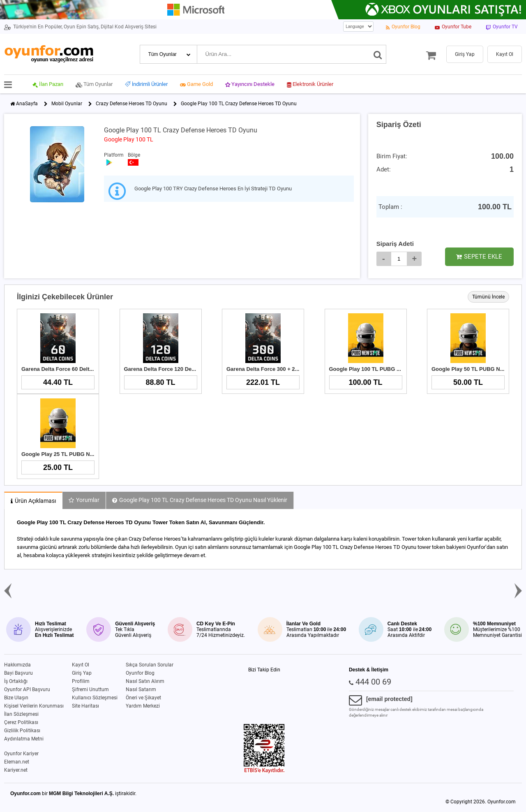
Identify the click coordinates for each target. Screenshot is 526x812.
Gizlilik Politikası (22, 731)
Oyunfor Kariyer (21, 754)
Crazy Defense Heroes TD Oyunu (131, 104)
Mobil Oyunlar (67, 104)
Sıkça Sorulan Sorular (150, 665)
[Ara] (378, 54)
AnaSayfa (27, 104)
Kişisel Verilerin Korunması (34, 706)
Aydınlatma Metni (24, 739)
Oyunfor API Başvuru (27, 689)
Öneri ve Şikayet (143, 698)
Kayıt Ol (81, 665)
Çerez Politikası (21, 722)
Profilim (81, 681)
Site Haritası (85, 706)
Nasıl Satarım (141, 689)
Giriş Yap (82, 673)
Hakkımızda (17, 665)
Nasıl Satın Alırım (145, 681)
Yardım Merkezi (143, 706)
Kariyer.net (16, 770)
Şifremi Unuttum (90, 689)
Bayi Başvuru (18, 673)
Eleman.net (17, 762)
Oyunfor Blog (140, 673)
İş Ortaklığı (16, 681)
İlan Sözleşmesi (21, 714)
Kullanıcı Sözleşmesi (95, 698)
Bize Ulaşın (16, 698)
